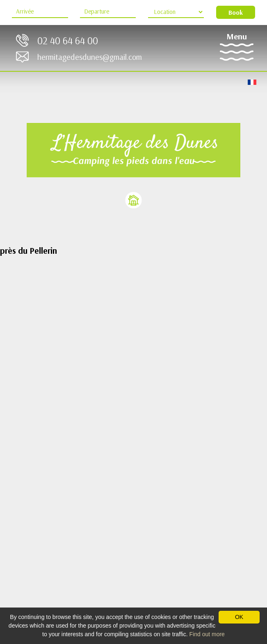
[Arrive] (40, 12)
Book (236, 12)
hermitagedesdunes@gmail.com (90, 57)
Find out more (207, 634)
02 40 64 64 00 (68, 40)
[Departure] (108, 12)
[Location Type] (176, 12)
